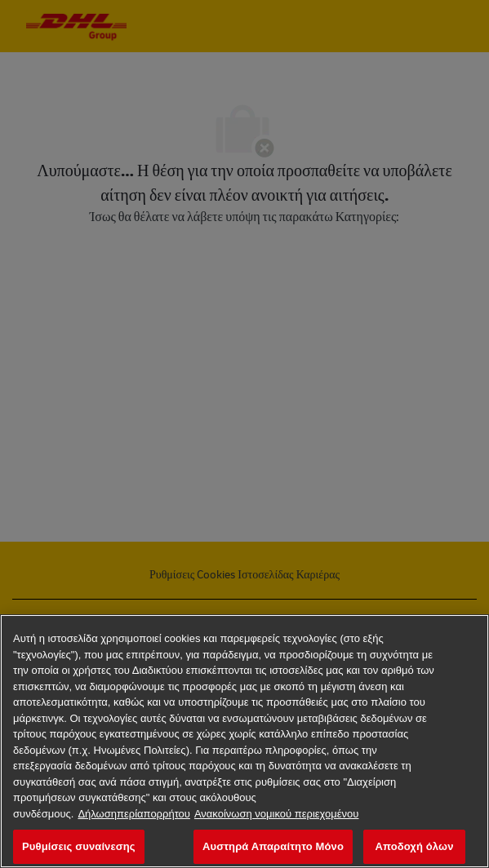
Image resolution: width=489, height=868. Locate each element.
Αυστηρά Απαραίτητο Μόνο (273, 846)
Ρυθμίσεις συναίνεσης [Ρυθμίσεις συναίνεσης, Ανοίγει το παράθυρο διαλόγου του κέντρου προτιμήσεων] (79, 846)
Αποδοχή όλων (414, 846)
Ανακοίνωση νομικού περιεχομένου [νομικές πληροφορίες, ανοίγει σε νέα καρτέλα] (277, 814)
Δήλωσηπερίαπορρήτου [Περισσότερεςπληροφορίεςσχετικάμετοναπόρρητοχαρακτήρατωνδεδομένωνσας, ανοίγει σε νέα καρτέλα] (134, 814)
